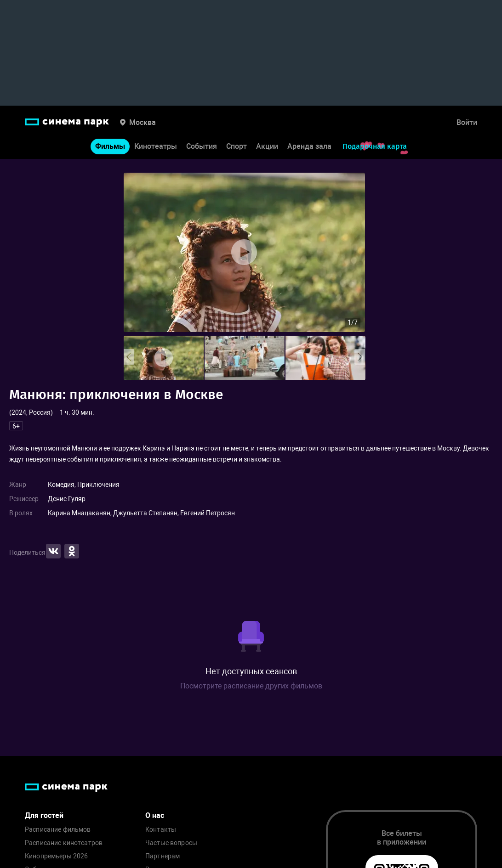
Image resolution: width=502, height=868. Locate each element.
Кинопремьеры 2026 (56, 856)
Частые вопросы (171, 843)
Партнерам (163, 856)
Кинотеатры (156, 146)
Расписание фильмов (58, 830)
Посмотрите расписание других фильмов (251, 686)
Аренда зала (309, 146)
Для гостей (44, 815)
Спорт (237, 146)
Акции (267, 146)
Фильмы (110, 146)
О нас (155, 815)
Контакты (161, 830)
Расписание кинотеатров (64, 843)
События (202, 146)
